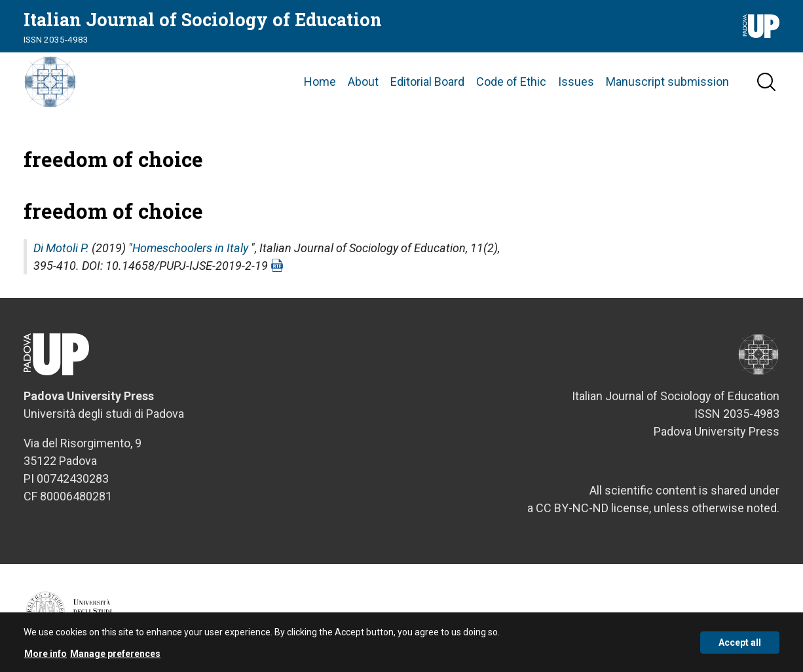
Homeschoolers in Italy (190, 248)
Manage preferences (115, 657)
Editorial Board (427, 82)
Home (320, 82)
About (363, 82)
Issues (576, 82)
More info (46, 657)
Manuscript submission (667, 82)
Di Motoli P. (61, 248)
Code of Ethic (511, 82)
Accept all (740, 646)
